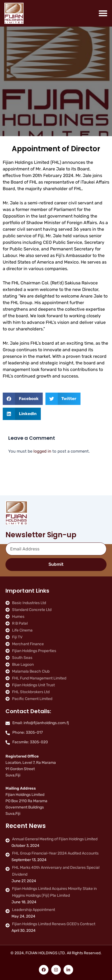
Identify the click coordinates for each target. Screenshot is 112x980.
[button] (23, 399)
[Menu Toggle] (103, 13)
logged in (42, 451)
